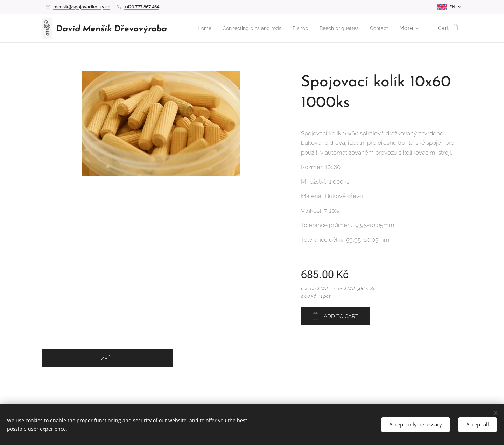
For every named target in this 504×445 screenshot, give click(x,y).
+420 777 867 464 (142, 7)
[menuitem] (221, 28)
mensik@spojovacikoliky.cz (81, 7)
